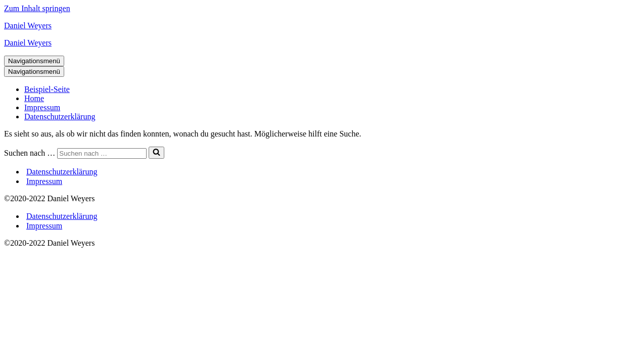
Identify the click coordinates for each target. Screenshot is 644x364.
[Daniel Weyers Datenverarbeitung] (322, 26)
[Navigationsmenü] (34, 61)
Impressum (42, 107)
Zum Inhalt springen (37, 8)
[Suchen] (102, 153)
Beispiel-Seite (47, 89)
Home (34, 98)
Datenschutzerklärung (60, 117)
